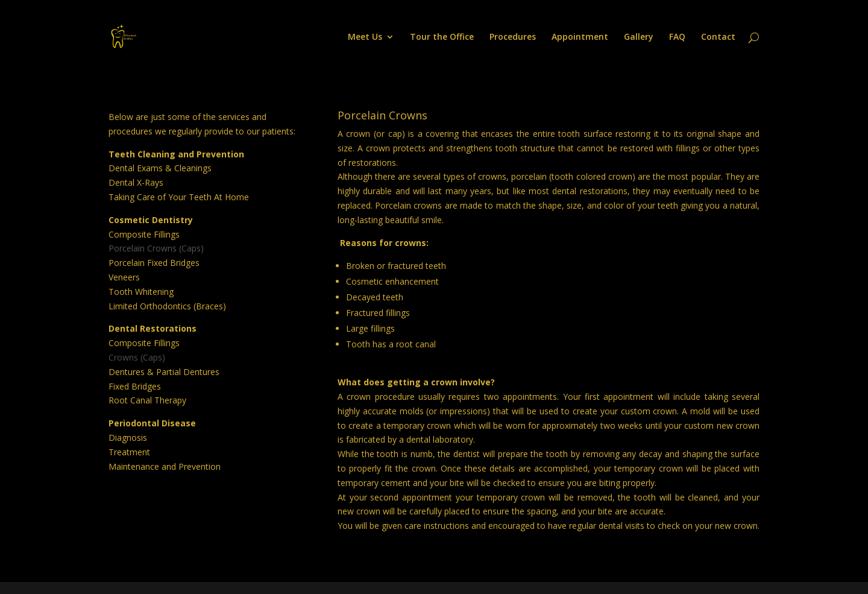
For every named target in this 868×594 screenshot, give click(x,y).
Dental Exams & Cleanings (160, 168)
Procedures (513, 37)
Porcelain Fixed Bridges (154, 263)
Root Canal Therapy (147, 400)
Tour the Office (442, 37)
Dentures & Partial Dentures (164, 372)
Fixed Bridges (135, 386)
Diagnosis (128, 438)
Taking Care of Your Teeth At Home (179, 197)
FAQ (677, 37)
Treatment (129, 452)
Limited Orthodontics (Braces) (167, 306)
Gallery (639, 37)
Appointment (580, 37)
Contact (718, 37)
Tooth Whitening (141, 292)
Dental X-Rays (136, 182)
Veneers (124, 277)
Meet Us (365, 37)
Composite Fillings (144, 234)
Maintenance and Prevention (165, 466)
